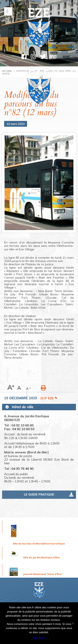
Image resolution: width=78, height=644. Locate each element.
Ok (35, 638)
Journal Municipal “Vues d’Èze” (43, 574)
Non (42, 638)
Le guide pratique (39, 494)
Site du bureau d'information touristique (39, 544)
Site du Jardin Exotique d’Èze (41, 557)
